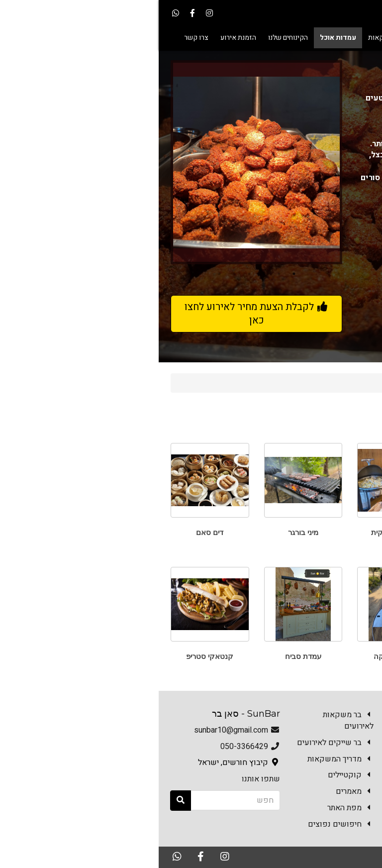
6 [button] (61, 274)
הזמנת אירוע (304, 831)
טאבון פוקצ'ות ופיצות (331, 532)
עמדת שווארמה (331, 656)
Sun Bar (349, 383)
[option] (98, 162)
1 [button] (135, 274)
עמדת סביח (144, 656)
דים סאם (51, 532)
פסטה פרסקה (238, 656)
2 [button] (120, 274)
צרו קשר (352, 831)
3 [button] (105, 274)
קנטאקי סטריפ (51, 656)
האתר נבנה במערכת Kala (290, 857)
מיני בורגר (144, 532)
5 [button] (76, 274)
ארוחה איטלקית (238, 532)
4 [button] (91, 274)
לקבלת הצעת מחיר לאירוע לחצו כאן (98, 314)
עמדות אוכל (305, 383)
